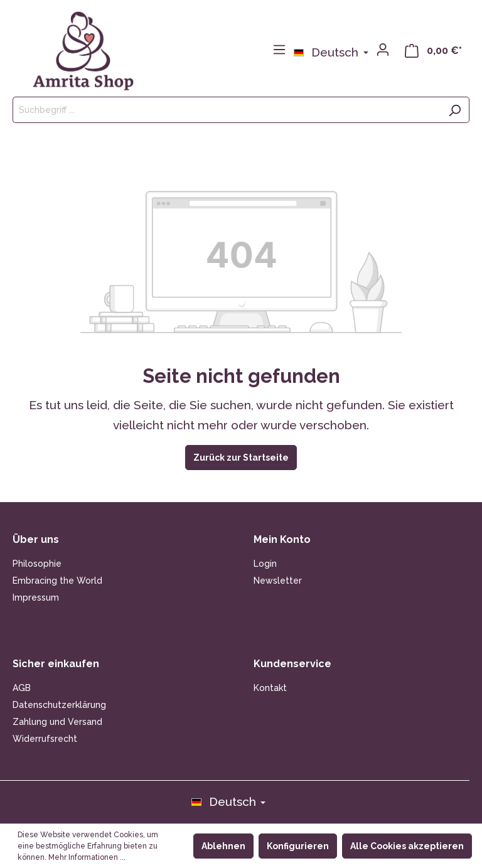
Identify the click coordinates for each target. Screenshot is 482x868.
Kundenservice (292, 664)
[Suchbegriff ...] (227, 110)
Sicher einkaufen (56, 664)
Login (265, 564)
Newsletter (278, 581)
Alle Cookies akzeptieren (407, 846)
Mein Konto (282, 539)
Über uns (36, 539)
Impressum (36, 597)
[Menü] (279, 50)
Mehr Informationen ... (87, 857)
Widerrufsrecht (45, 739)
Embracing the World (57, 581)
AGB (22, 688)
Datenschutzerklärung (59, 705)
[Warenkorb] (433, 50)
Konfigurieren (298, 846)
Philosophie (37, 564)
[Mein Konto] (383, 50)
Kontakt (270, 688)
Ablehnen (223, 846)
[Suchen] (455, 110)
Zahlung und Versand (57, 722)
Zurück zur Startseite (241, 458)
